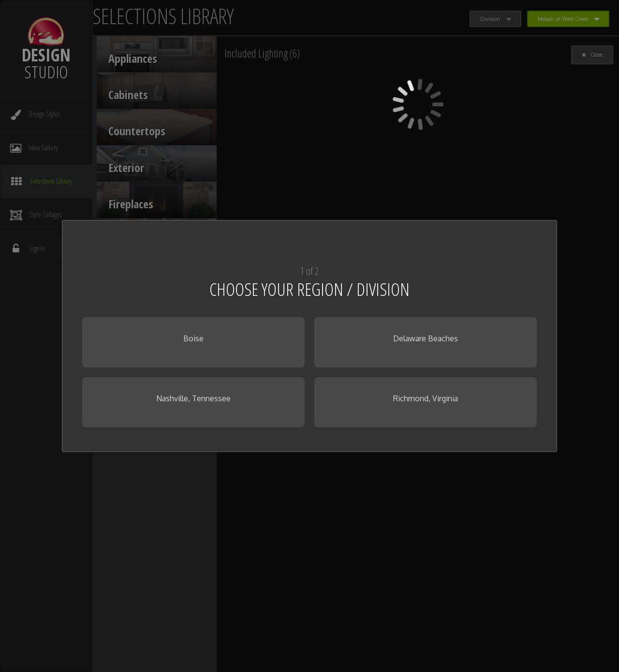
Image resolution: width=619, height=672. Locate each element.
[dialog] (309, 336)
